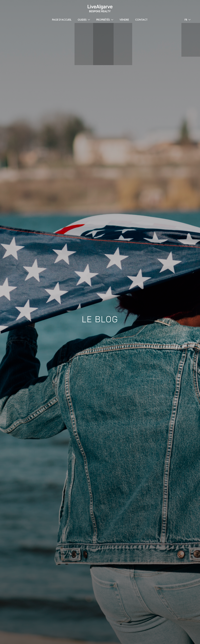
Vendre (124, 20)
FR (186, 20)
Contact (141, 20)
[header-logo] (100, 9)
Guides (82, 20)
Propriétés (103, 20)
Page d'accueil (62, 20)
